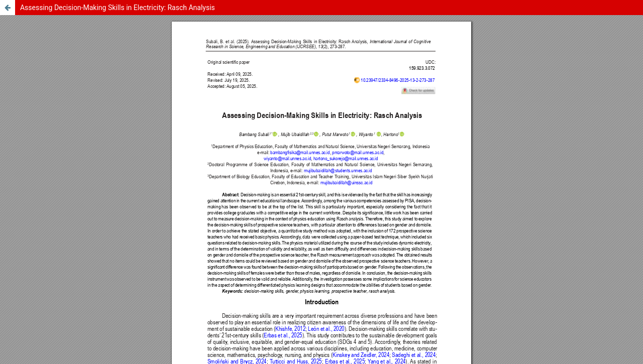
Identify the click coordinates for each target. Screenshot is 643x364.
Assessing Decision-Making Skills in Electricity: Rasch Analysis (118, 8)
